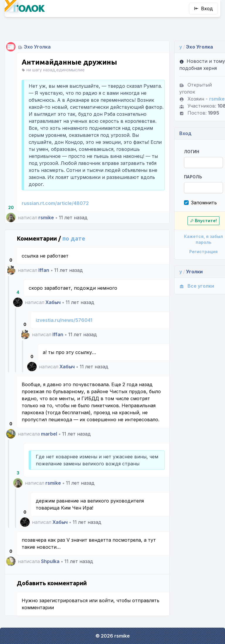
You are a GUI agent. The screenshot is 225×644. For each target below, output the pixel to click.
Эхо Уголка (37, 40)
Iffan (44, 270)
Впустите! (197, 214)
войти (106, 607)
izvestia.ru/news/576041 (64, 320)
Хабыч (53, 302)
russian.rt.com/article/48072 (55, 203)
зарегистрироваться (63, 607)
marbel (49, 441)
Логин (186, 145)
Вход (203, 8)
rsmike (46, 217)
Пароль (187, 170)
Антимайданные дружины (69, 55)
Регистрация (197, 245)
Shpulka (50, 568)
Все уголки (191, 279)
